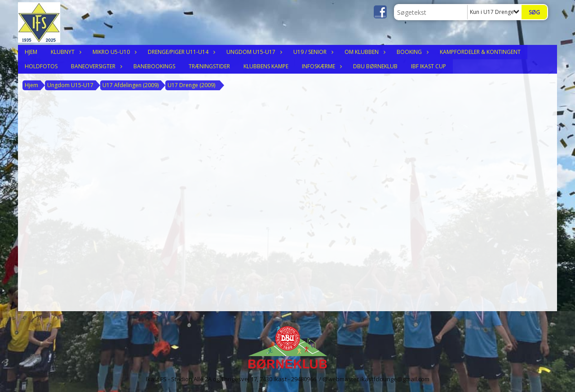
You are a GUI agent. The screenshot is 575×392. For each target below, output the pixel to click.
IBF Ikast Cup (429, 66)
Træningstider (209, 66)
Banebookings (154, 66)
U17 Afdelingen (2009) (130, 85)
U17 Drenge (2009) (191, 85)
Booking (411, 52)
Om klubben (364, 52)
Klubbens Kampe (266, 66)
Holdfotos (41, 66)
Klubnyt (65, 52)
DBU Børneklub (375, 66)
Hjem (31, 52)
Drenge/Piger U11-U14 (180, 52)
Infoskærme (321, 66)
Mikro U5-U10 (113, 52)
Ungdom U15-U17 (253, 52)
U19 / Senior (312, 52)
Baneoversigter (95, 66)
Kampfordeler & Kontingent (480, 52)
